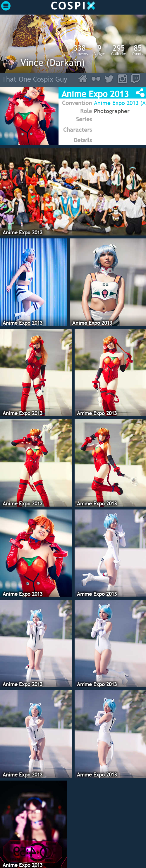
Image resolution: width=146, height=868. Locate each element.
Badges (99, 50)
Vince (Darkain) (53, 62)
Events (138, 50)
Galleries (119, 50)
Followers (80, 50)
